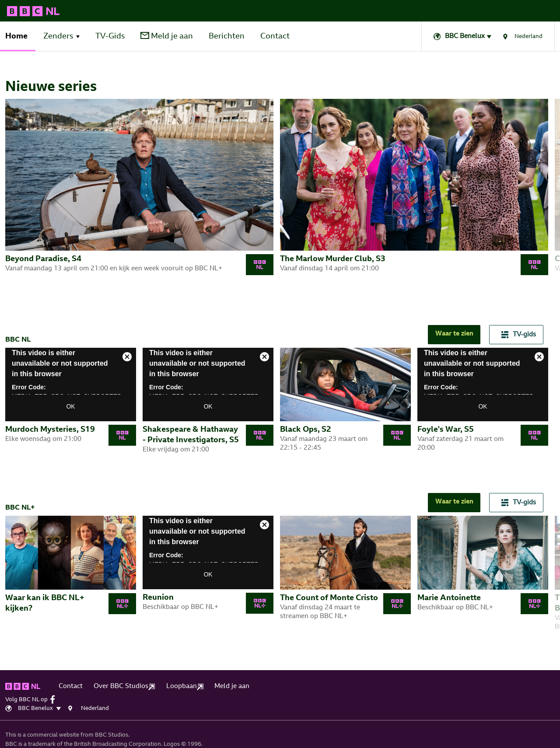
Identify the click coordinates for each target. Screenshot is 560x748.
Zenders (58, 37)
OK (70, 406)
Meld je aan (167, 36)
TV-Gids (110, 37)
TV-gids (519, 335)
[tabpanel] (143, 191)
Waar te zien (454, 334)
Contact (275, 37)
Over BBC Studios (124, 687)
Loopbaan (185, 687)
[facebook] (55, 699)
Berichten (227, 37)
